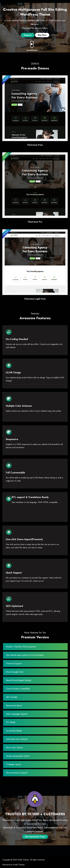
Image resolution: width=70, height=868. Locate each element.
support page (50, 581)
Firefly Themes (23, 860)
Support (28, 35)
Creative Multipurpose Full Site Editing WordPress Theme (35, 12)
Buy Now (42, 35)
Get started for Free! (35, 837)
